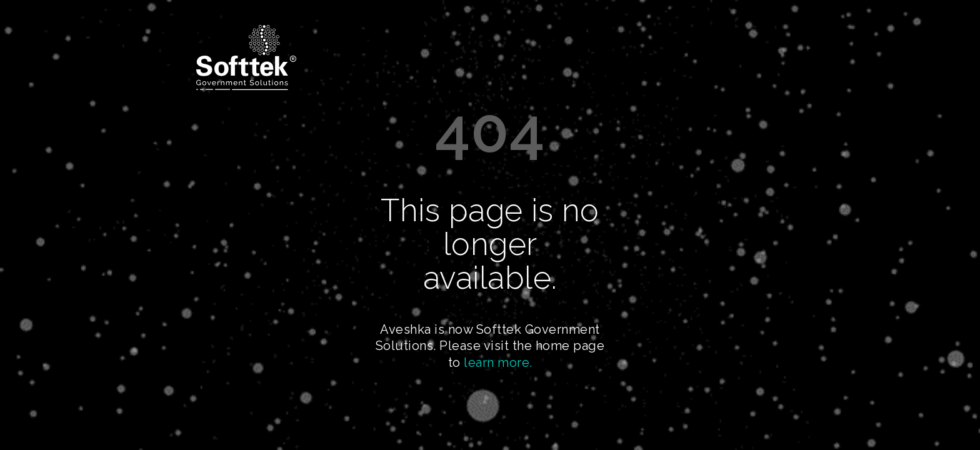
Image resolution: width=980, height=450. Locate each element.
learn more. (498, 362)
